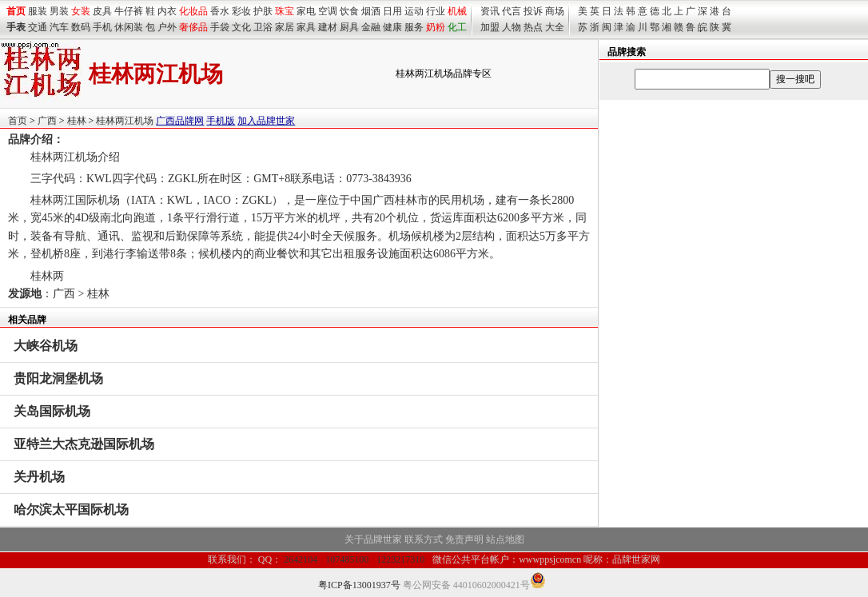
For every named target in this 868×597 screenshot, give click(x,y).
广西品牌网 (180, 121)
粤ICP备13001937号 (359, 585)
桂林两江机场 (125, 121)
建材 (328, 27)
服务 (414, 27)
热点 (533, 27)
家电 (306, 11)
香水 (220, 11)
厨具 (349, 27)
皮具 (102, 11)
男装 (59, 11)
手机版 (221, 121)
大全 (555, 27)
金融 (371, 27)
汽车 (59, 27)
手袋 (220, 27)
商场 (555, 11)
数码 (81, 27)
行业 (436, 11)
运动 (414, 11)
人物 (512, 27)
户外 (167, 27)
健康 (392, 27)
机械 (457, 11)
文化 (241, 27)
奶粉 (436, 27)
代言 (512, 11)
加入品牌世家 (266, 121)
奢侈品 (193, 27)
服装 (38, 11)
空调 (328, 11)
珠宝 (285, 11)
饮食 (349, 11)
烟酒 (371, 11)
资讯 (490, 11)
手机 (102, 27)
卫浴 (263, 27)
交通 (38, 27)
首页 (18, 121)
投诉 (533, 11)
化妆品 (193, 11)
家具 (306, 27)
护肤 (263, 11)
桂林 (77, 121)
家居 (285, 27)
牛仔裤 (129, 11)
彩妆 (241, 11)
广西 (47, 121)
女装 (81, 11)
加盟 (490, 27)
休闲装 (129, 27)
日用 (392, 11)
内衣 (167, 11)
